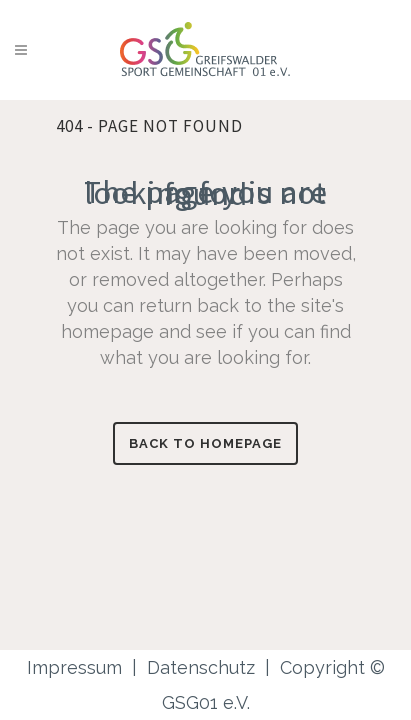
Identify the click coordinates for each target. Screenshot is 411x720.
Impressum (74, 667)
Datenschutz (201, 667)
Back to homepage (205, 443)
